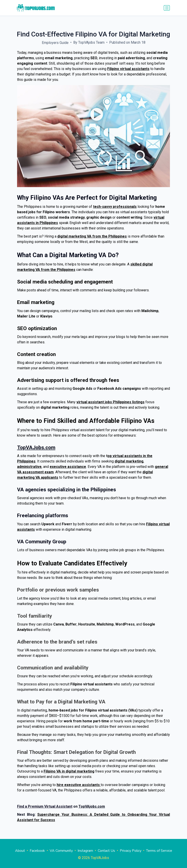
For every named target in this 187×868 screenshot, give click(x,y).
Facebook (37, 851)
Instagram (85, 851)
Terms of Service (159, 851)
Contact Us (106, 851)
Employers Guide (55, 43)
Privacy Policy (131, 851)
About (20, 851)
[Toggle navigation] (167, 8)
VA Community (61, 851)
